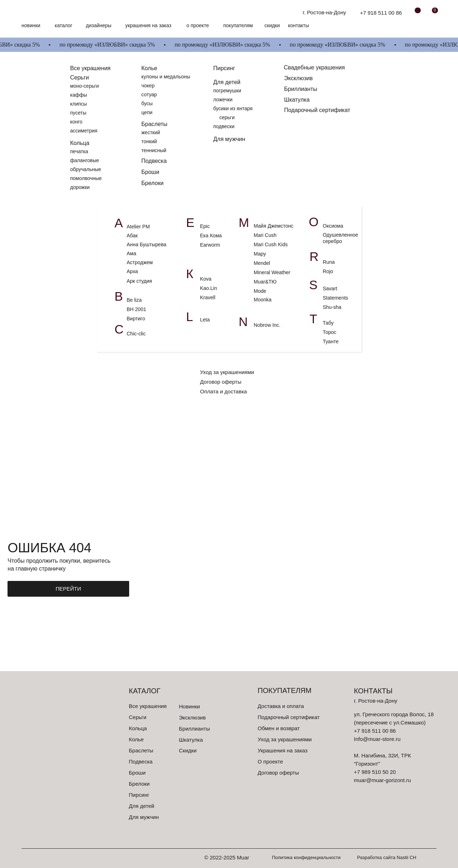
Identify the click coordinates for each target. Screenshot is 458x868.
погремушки (227, 91)
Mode (260, 291)
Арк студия (139, 281)
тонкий (149, 141)
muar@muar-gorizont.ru (382, 780)
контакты (299, 25)
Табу (328, 323)
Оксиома (333, 226)
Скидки (188, 750)
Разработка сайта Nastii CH (387, 857)
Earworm (210, 245)
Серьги (79, 77)
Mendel (262, 263)
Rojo (329, 271)
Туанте (331, 341)
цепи (147, 112)
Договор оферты (221, 382)
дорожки (80, 187)
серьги (227, 117)
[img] (42, 13)
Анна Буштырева (147, 244)
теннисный (154, 150)
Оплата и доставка (223, 391)
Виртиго (136, 319)
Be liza (134, 300)
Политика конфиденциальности (306, 857)
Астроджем (140, 262)
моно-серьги (84, 86)
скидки (272, 25)
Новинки (31, 25)
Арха (132, 271)
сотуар (149, 94)
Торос (330, 332)
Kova (206, 279)
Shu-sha (333, 307)
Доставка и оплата (281, 706)
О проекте (198, 25)
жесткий (151, 132)
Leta (205, 320)
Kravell (208, 297)
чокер (148, 86)
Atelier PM (138, 227)
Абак (132, 236)
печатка (79, 151)
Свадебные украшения (314, 67)
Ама (131, 253)
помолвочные (86, 178)
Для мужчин (229, 139)
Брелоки (152, 183)
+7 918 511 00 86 (381, 13)
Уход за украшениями (227, 372)
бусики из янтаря (233, 108)
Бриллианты (301, 89)
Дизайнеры (99, 25)
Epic (205, 226)
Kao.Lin (208, 288)
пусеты (78, 113)
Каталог (64, 25)
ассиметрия (84, 131)
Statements (335, 298)
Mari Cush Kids (271, 244)
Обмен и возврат (279, 728)
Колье (149, 68)
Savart (330, 288)
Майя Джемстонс (274, 226)
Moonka (263, 300)
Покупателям (238, 25)
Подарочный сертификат (317, 110)
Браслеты (154, 124)
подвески (224, 126)
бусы (147, 103)
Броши (150, 172)
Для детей (227, 82)
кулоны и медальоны (166, 77)
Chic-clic (136, 334)
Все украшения (148, 706)
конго (76, 122)
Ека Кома (211, 236)
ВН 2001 (136, 309)
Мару (260, 254)
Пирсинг (224, 68)
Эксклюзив (298, 78)
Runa (329, 262)
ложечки (223, 100)
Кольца (80, 143)
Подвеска (154, 161)
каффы (79, 95)
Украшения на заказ (148, 25)
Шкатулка (297, 100)
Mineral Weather (272, 272)
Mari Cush (265, 235)
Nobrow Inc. (267, 325)
